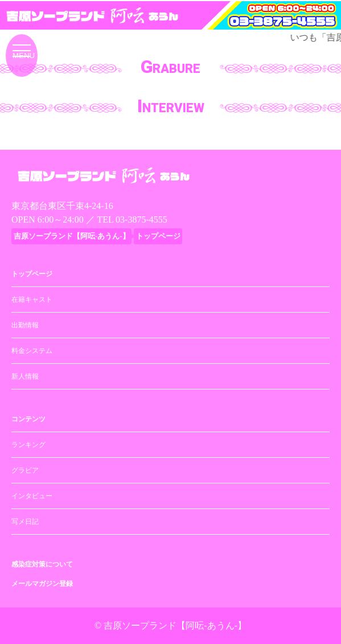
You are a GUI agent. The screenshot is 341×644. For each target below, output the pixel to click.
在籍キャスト (32, 300)
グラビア (25, 470)
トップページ (32, 274)
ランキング (28, 445)
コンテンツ (28, 419)
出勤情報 (25, 325)
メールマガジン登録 (42, 584)
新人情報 (25, 376)
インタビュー (32, 496)
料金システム (32, 351)
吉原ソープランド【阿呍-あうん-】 (175, 625)
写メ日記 (25, 522)
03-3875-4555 (141, 220)
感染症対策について (42, 564)
